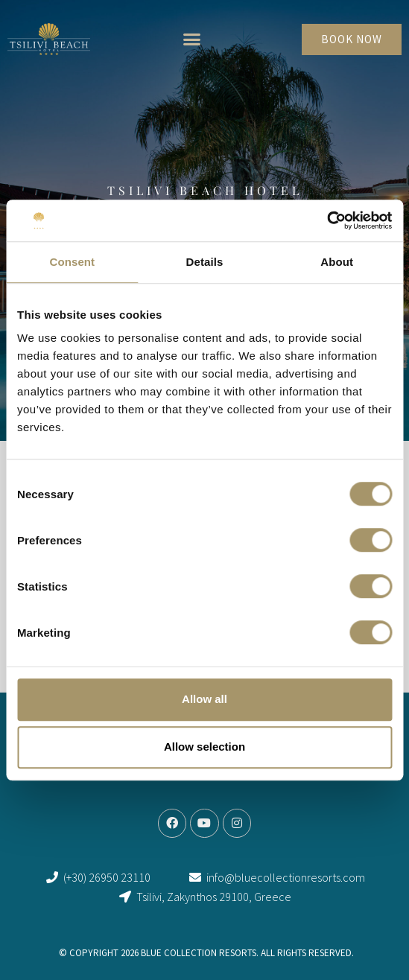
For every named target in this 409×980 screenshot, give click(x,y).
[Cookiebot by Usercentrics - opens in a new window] (327, 220)
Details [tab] (205, 262)
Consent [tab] (72, 262)
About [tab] (337, 262)
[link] (49, 39)
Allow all (204, 699)
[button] (192, 39)
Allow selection (204, 747)
